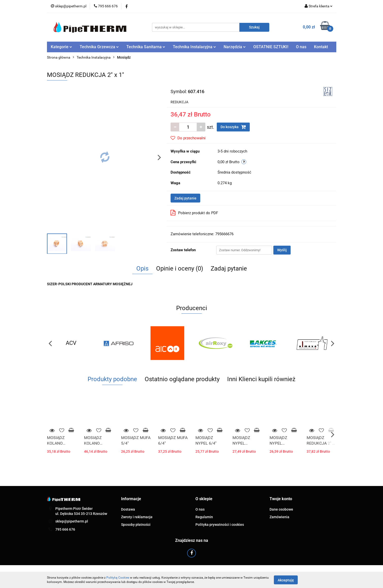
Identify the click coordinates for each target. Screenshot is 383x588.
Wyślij (282, 250)
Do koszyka (233, 127)
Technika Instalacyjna (194, 47)
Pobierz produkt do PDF (194, 213)
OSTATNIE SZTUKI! (271, 47)
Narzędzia (235, 47)
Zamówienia (279, 517)
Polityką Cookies (118, 578)
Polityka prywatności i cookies (220, 525)
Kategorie (61, 47)
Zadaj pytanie (185, 198)
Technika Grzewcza (99, 47)
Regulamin (204, 517)
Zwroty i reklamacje (137, 517)
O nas (301, 47)
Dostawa (128, 509)
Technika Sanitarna (146, 47)
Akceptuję (286, 580)
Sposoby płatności (136, 525)
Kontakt (321, 47)
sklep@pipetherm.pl (72, 521)
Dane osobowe (281, 509)
